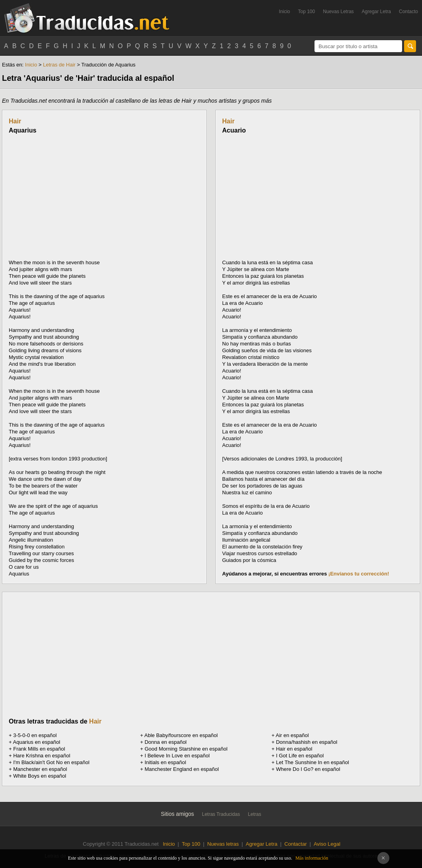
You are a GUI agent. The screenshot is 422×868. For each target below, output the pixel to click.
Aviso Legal (327, 844)
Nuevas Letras (338, 12)
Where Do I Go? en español (308, 769)
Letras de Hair (59, 65)
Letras (255, 814)
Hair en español (294, 749)
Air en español (292, 735)
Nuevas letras (223, 844)
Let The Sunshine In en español (312, 762)
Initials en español (165, 762)
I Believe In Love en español (177, 756)
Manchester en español (40, 769)
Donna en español (166, 742)
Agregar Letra (376, 12)
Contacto (408, 12)
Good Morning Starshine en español (186, 749)
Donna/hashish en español (307, 742)
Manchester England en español (182, 769)
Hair (15, 121)
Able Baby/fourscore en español (181, 735)
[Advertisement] (76, 197)
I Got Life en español (300, 756)
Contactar (295, 844)
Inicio (284, 12)
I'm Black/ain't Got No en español (51, 762)
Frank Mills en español (39, 749)
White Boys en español (40, 776)
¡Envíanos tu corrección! (359, 574)
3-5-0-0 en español (35, 735)
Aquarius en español (37, 742)
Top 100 (307, 12)
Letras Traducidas (221, 814)
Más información (312, 858)
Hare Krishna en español (42, 756)
